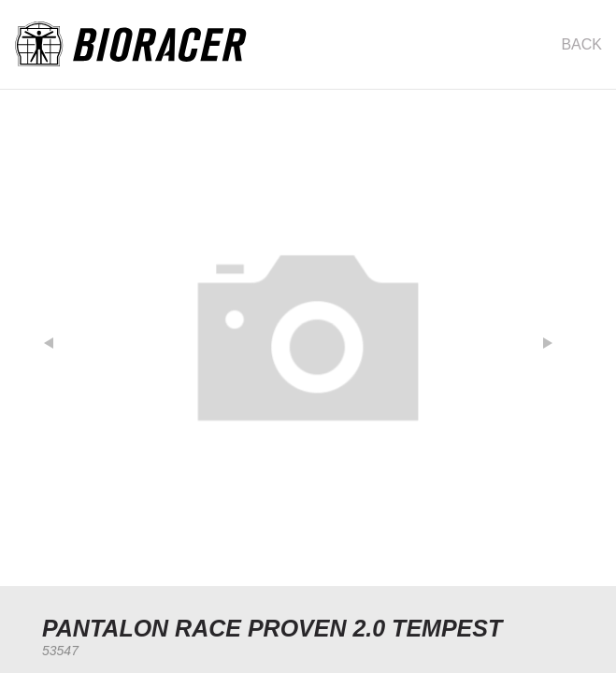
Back (581, 44)
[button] (58, 338)
